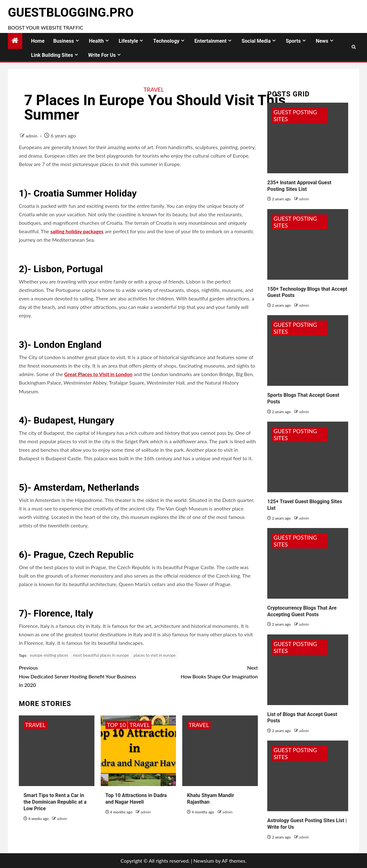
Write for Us (102, 55)
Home (38, 41)
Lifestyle (129, 41)
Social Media (256, 41)
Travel (154, 89)
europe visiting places (49, 655)
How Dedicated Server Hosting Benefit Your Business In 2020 (79, 675)
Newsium (204, 861)
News (322, 41)
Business (64, 41)
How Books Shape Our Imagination (198, 671)
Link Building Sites (52, 55)
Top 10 (116, 725)
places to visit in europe (155, 655)
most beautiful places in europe (101, 655)
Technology (166, 41)
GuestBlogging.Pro (71, 13)
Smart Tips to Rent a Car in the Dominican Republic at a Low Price (55, 802)
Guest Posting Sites (295, 116)
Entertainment (210, 41)
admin (32, 136)
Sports (293, 41)
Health (96, 41)
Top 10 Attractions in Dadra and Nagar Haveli (136, 799)
